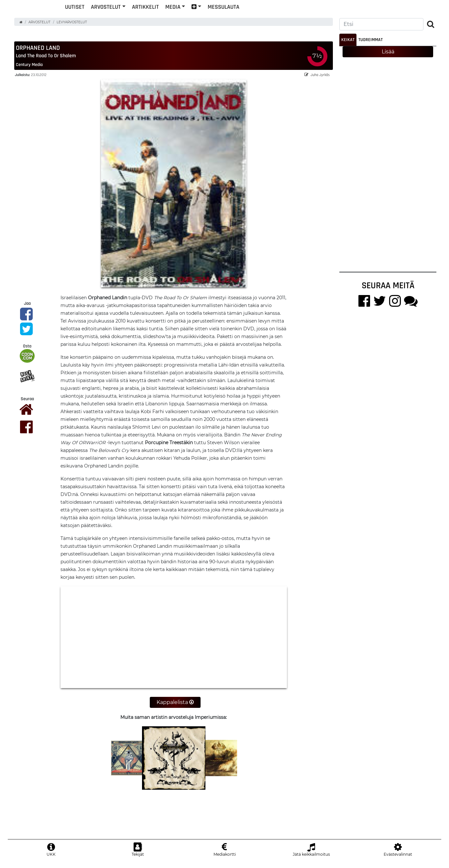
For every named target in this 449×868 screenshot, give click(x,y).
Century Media (29, 70)
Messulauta (266, 17)
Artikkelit (188, 17)
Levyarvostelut (72, 27)
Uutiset (117, 17)
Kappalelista (175, 707)
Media (216, 17)
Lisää (388, 56)
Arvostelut (148, 17)
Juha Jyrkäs (317, 80)
